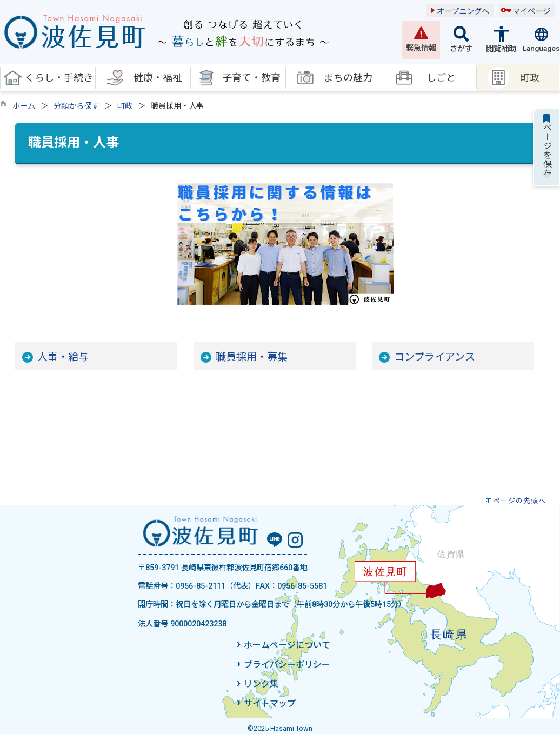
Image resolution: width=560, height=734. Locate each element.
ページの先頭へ (519, 501)
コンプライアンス (435, 357)
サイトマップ (270, 703)
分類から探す (76, 106)
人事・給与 (63, 357)
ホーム (24, 106)
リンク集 (261, 684)
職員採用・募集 (252, 357)
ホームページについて (287, 645)
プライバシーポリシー (287, 665)
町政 (125, 106)
